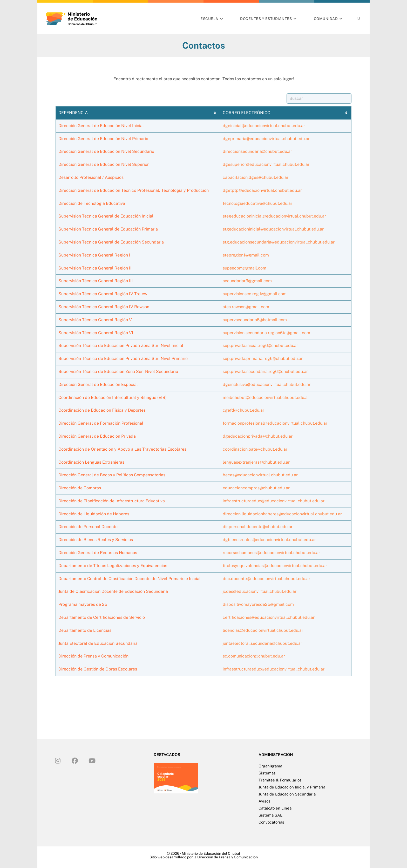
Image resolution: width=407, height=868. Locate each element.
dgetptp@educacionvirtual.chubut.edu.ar (262, 190)
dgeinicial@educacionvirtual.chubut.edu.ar (264, 126)
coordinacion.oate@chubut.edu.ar (255, 449)
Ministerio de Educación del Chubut (211, 853)
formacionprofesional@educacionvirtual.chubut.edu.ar (275, 423)
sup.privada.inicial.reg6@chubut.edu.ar (260, 346)
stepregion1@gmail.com (246, 255)
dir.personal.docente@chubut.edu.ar (258, 527)
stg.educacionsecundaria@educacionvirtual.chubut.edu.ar (279, 242)
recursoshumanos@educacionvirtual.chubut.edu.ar (271, 553)
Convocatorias (271, 822)
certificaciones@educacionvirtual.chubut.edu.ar (269, 617)
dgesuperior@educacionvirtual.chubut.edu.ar (266, 164)
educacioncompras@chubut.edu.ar (256, 488)
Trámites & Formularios (280, 780)
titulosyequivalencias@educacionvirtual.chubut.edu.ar (275, 566)
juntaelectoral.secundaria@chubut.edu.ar (262, 643)
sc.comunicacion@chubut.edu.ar (254, 656)
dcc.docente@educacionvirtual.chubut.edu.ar (266, 579)
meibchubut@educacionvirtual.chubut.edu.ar (266, 397)
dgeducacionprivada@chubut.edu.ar (258, 436)
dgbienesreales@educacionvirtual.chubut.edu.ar (269, 540)
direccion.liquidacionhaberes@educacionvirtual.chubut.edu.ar (282, 514)
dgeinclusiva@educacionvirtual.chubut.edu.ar (267, 384)
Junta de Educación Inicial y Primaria (292, 787)
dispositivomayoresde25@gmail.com (258, 604)
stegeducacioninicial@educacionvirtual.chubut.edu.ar (274, 216)
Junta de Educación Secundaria (287, 794)
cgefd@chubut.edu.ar (243, 410)
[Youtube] (92, 760)
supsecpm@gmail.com (245, 268)
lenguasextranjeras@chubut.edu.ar (256, 462)
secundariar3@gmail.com (247, 281)
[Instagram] (58, 760)
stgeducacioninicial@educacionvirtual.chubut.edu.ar (273, 229)
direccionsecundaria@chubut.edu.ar (257, 151)
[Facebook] (75, 760)
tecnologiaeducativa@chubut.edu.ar (257, 203)
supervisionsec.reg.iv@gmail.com (255, 294)
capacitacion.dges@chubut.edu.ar (256, 177)
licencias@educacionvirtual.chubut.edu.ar (263, 630)
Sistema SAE (270, 815)
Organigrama (270, 766)
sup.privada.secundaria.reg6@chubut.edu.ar (265, 371)
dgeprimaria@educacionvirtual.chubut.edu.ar (266, 139)
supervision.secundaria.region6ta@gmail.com (266, 333)
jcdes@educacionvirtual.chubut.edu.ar (260, 591)
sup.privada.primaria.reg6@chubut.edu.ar (263, 359)
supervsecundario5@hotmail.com (255, 320)
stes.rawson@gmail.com (246, 307)
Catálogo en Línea (275, 808)
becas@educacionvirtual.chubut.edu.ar (260, 475)
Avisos (264, 801)
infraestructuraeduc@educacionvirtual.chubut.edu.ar (274, 501)
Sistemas (267, 773)
